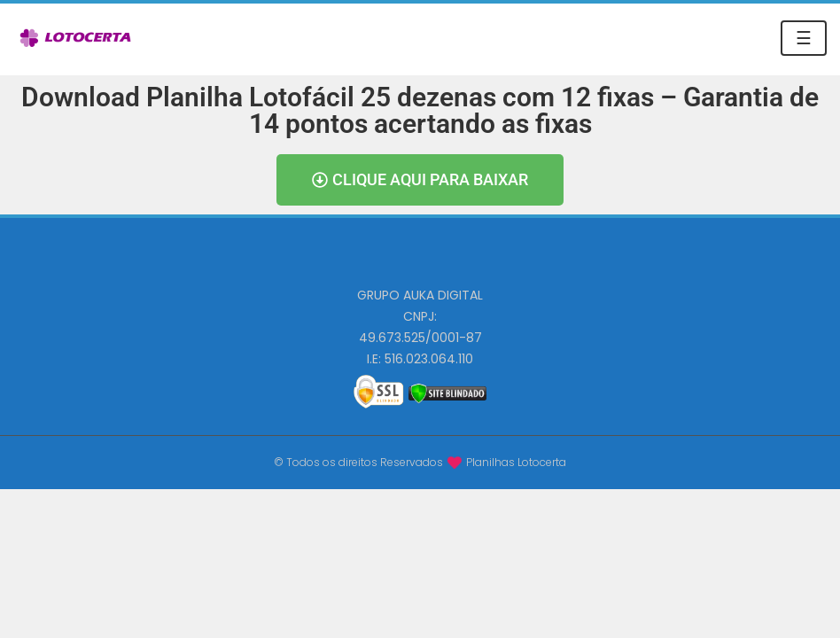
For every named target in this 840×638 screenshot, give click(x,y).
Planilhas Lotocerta (516, 462)
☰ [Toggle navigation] (804, 38)
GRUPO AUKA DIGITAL (420, 295)
